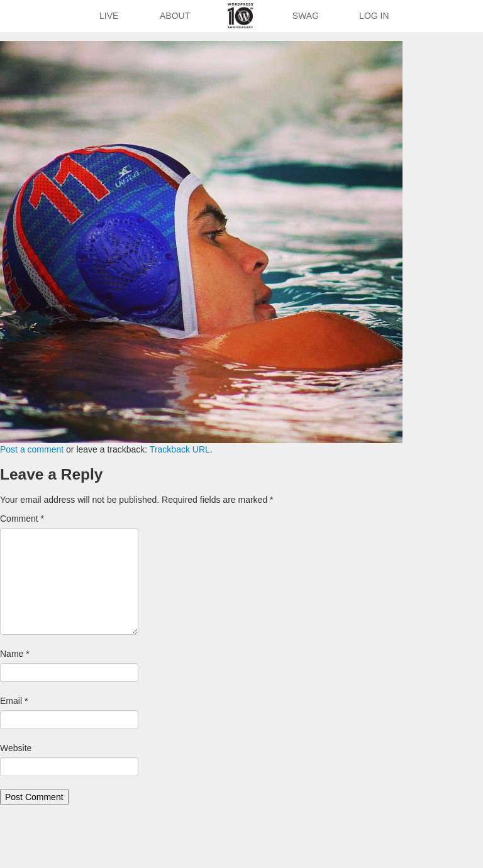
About (175, 16)
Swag (306, 16)
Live (109, 16)
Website (16, 748)
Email (14, 701)
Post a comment (32, 449)
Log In (374, 16)
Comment (22, 519)
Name (15, 654)
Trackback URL (180, 449)
